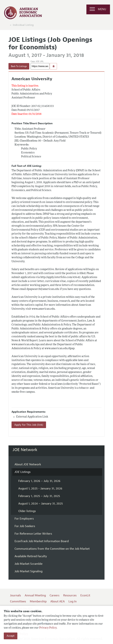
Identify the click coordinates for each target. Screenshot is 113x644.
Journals (15, 595)
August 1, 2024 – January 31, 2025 (41, 504)
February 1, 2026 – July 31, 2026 (39, 481)
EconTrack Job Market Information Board (42, 541)
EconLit (85, 595)
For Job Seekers (25, 526)
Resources (70, 595)
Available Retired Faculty (31, 556)
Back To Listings (19, 66)
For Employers (24, 519)
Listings (23, 472)
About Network (28, 464)
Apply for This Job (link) (29, 425)
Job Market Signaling (28, 571)
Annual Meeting (35, 595)
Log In (73, 601)
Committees (18, 601)
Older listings (27, 511)
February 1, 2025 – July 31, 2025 (39, 496)
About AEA (58, 601)
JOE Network (25, 450)
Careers (55, 595)
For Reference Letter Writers (33, 534)
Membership (38, 601)
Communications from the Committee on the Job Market (52, 549)
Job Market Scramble (28, 564)
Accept (11, 636)
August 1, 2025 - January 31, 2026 (40, 489)
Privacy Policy (48, 628)
